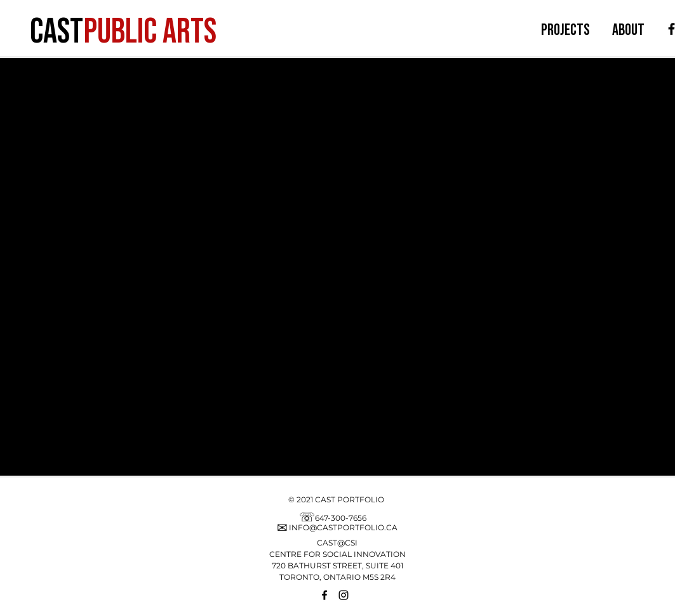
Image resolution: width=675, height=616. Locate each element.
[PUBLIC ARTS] (152, 29)
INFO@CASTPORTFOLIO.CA (343, 527)
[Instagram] (344, 595)
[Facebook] (324, 595)
